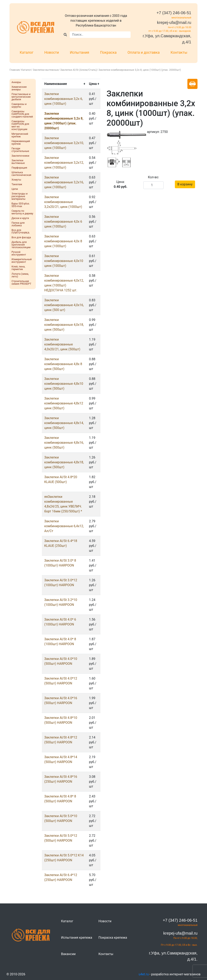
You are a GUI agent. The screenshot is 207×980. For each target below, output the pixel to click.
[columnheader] (64, 84)
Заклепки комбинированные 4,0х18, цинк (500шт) (64, 325)
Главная (14, 70)
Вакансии (68, 954)
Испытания (79, 52)
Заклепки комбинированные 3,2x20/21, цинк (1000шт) (63, 202)
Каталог (27, 52)
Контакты (179, 52)
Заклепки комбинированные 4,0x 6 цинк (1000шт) (63, 222)
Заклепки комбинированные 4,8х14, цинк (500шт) (64, 423)
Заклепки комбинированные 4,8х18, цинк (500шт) (64, 462)
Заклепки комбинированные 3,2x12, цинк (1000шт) (64, 163)
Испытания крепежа (77, 938)
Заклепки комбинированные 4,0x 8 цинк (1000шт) (63, 241)
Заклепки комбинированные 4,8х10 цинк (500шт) (64, 384)
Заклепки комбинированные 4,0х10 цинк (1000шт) (64, 261)
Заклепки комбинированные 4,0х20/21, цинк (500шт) (62, 344)
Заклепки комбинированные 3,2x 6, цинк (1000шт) (63, 99)
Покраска (108, 52)
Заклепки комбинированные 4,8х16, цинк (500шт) (64, 443)
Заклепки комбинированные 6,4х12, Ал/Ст (64, 526)
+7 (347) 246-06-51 (174, 13)
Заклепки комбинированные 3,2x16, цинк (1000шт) (64, 182)
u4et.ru (144, 974)
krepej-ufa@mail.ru (174, 22)
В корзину (185, 184)
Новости (52, 52)
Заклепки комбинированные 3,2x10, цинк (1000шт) (64, 143)
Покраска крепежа (113, 938)
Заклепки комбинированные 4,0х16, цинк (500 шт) (64, 305)
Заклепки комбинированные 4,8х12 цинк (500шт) (64, 403)
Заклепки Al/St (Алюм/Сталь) (79, 70)
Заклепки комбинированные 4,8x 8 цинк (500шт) (63, 364)
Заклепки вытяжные (46, 70)
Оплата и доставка (144, 52)
